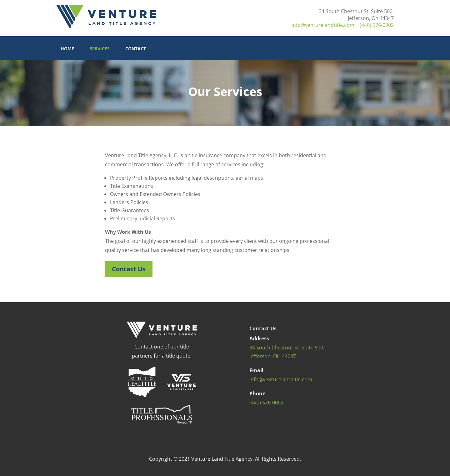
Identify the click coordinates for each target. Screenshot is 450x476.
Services (100, 49)
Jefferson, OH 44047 (273, 356)
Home (67, 49)
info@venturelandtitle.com (323, 25)
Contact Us (129, 269)
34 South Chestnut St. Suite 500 (286, 348)
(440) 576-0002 (377, 25)
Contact (136, 49)
